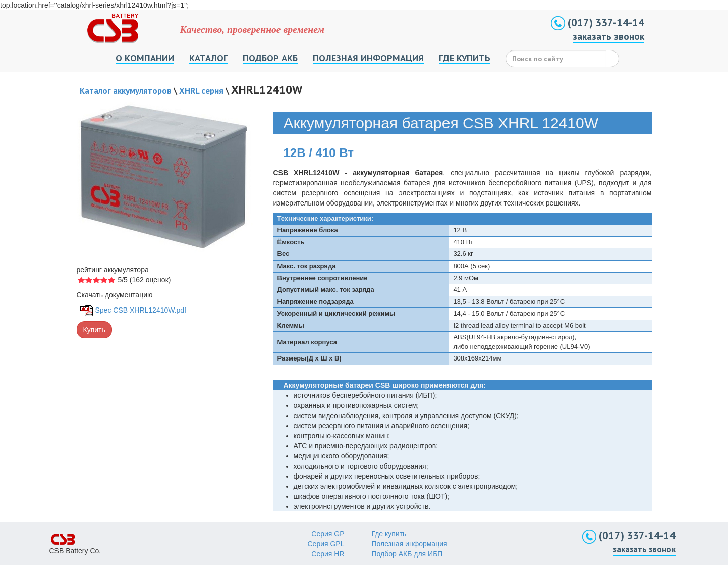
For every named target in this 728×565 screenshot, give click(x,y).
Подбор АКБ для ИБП (407, 554)
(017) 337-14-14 (598, 22)
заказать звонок (608, 36)
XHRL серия (201, 91)
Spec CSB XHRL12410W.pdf (141, 310)
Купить (94, 330)
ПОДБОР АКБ (270, 58)
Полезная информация (410, 544)
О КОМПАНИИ (145, 58)
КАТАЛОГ (208, 58)
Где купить (389, 534)
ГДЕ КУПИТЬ (465, 58)
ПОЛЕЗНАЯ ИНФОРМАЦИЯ (368, 58)
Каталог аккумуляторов (126, 91)
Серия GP (328, 534)
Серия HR (328, 554)
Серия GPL (326, 544)
